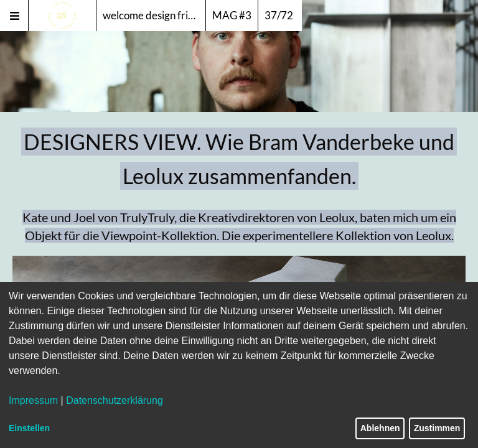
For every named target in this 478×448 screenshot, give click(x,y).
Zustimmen (437, 428)
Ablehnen (380, 428)
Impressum (33, 400)
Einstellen (29, 428)
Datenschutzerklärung (115, 400)
